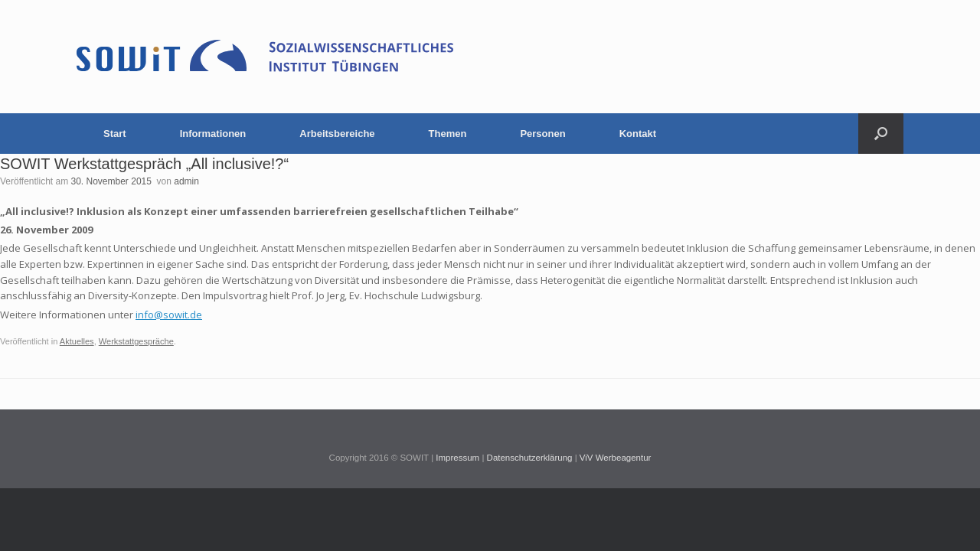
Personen (542, 134)
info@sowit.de (169, 315)
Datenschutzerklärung (530, 458)
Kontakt (638, 134)
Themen (448, 134)
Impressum (457, 458)
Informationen (213, 134)
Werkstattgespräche (136, 341)
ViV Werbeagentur (616, 458)
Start (115, 134)
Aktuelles (77, 341)
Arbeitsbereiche (337, 134)
